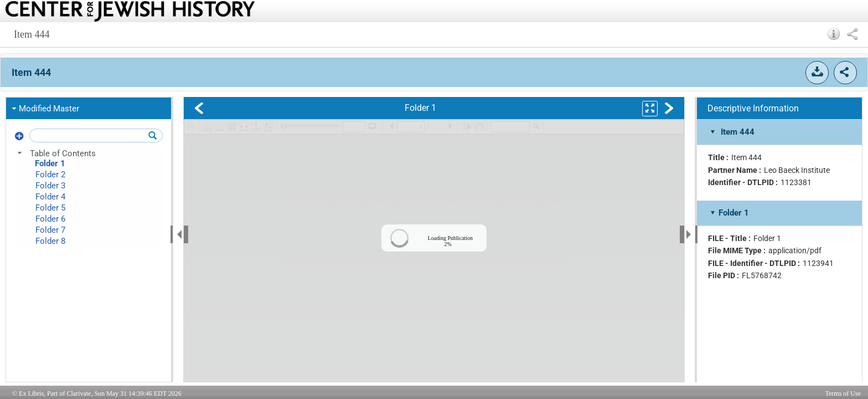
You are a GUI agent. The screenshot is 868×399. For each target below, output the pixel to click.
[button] (834, 34)
